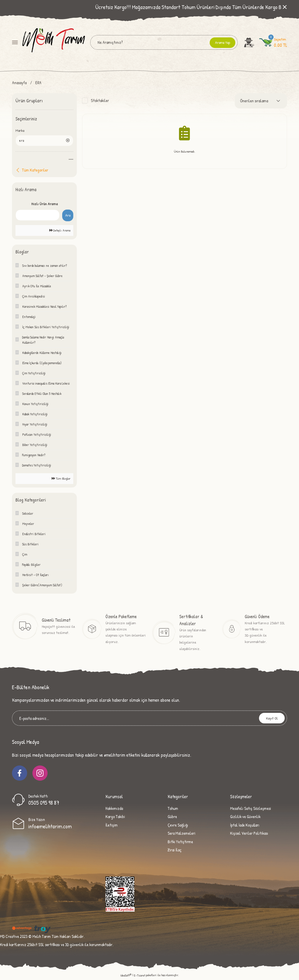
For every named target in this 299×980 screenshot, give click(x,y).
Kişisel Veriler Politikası (249, 834)
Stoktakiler (100, 100)
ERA (38, 83)
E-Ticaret (140, 976)
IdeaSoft (126, 976)
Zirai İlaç (174, 850)
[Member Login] (249, 42)
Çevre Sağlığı (178, 825)
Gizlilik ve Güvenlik (245, 817)
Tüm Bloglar (61, 479)
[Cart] (273, 42)
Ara (68, 216)
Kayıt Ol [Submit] (272, 718)
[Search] (164, 42)
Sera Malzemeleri (181, 834)
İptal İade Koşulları (245, 825)
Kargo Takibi (115, 817)
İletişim (112, 825)
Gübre (172, 817)
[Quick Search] (38, 216)
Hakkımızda (114, 809)
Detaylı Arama (60, 231)
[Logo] (53, 42)
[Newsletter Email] (149, 719)
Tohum (173, 809)
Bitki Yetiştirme (180, 842)
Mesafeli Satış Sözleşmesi (251, 809)
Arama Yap (222, 42)
